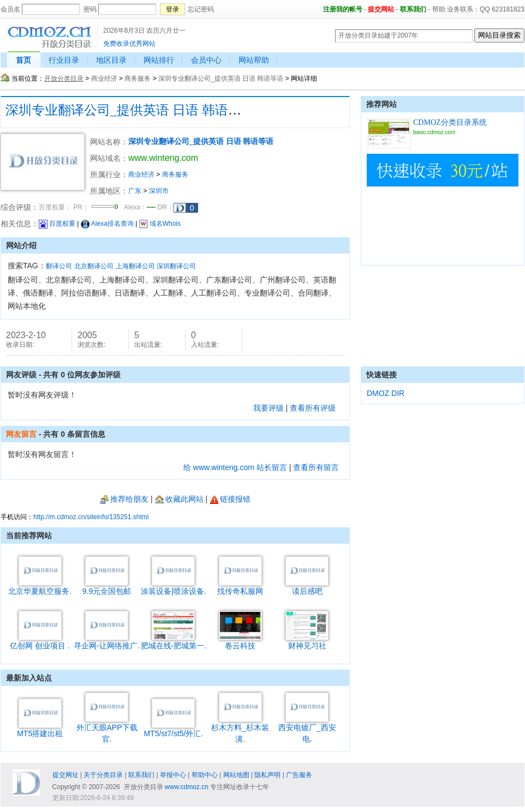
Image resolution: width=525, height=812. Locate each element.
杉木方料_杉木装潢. (240, 729)
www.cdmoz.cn (187, 787)
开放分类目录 (64, 79)
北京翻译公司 (94, 266)
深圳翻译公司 (176, 266)
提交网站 (381, 9)
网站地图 (236, 775)
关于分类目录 (103, 775)
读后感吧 (307, 587)
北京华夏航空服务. (40, 587)
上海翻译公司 (135, 266)
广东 (135, 191)
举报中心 (173, 775)
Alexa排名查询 (107, 224)
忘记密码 (201, 9)
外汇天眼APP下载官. (107, 729)
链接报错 (230, 499)
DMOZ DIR (386, 393)
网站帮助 (254, 60)
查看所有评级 (313, 408)
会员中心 (206, 60)
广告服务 (299, 775)
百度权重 (57, 224)
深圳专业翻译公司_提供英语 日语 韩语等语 (221, 79)
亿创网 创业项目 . (40, 642)
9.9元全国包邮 (107, 587)
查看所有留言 (316, 467)
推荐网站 (381, 104)
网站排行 (159, 60)
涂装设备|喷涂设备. (174, 587)
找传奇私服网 (240, 587)
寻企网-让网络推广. (107, 642)
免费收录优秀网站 (129, 44)
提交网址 (65, 775)
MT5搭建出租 (40, 729)
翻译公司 (59, 266)
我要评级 (269, 408)
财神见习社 (307, 642)
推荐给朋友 (124, 499)
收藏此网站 (179, 499)
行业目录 (64, 60)
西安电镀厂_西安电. (307, 729)
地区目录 (111, 60)
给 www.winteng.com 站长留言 (235, 467)
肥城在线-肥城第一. (174, 642)
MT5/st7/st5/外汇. (173, 729)
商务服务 (138, 79)
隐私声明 (267, 775)
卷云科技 (240, 642)
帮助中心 (205, 775)
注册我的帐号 (343, 9)
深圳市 (159, 191)
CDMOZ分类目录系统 (450, 122)
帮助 (439, 9)
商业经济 (104, 79)
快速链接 (381, 375)
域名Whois (160, 224)
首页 (23, 60)
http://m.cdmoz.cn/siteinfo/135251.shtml (91, 517)
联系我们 (413, 9)
